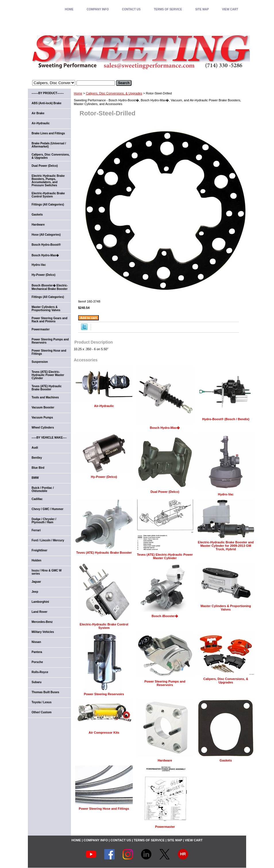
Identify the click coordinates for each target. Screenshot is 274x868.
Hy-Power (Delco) (104, 477)
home (69, 9)
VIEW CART (230, 9)
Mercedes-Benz (42, 622)
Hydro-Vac (226, 494)
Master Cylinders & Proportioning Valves (226, 608)
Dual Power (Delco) (165, 492)
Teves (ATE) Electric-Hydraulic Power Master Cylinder (165, 556)
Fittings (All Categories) (48, 205)
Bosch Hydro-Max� (165, 428)
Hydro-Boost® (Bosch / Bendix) (226, 419)
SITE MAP (202, 9)
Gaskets (226, 760)
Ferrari (36, 530)
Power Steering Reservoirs (104, 694)
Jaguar (36, 582)
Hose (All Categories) (46, 235)
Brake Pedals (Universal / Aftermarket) (49, 145)
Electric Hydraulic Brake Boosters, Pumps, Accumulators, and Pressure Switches (48, 181)
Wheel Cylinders (43, 428)
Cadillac (37, 499)
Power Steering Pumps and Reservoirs (165, 683)
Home (78, 93)
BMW (35, 478)
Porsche (37, 662)
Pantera (37, 652)
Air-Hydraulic (104, 406)
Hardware (165, 760)
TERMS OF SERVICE (168, 9)
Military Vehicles (43, 632)
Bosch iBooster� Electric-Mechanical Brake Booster (50, 287)
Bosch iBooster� (165, 616)
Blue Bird (38, 468)
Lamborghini (40, 602)
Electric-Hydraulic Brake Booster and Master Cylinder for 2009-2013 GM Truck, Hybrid (226, 546)
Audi (35, 448)
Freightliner (39, 550)
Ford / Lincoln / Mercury (48, 540)
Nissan (36, 642)
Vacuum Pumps (42, 417)
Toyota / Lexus (42, 702)
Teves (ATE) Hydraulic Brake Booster (104, 553)
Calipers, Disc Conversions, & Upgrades (114, 93)
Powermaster (165, 827)
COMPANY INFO (98, 9)
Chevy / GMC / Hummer (48, 509)
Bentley (37, 458)
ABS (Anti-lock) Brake (47, 103)
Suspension (40, 362)
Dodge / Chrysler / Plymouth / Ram (44, 521)
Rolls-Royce (40, 672)
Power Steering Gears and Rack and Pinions (50, 320)
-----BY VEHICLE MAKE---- (49, 438)
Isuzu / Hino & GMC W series (47, 572)
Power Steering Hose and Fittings (104, 809)
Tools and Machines (45, 397)
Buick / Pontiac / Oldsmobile (43, 489)
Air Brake (38, 113)
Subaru (36, 682)
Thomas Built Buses (45, 692)
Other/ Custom (42, 712)
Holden (36, 560)
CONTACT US (131, 9)
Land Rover (39, 612)
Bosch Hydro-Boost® (46, 245)
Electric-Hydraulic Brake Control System (104, 626)
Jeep (35, 592)
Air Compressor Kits (104, 733)
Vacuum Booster (43, 407)
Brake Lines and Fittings (48, 133)
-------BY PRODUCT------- (48, 93)
